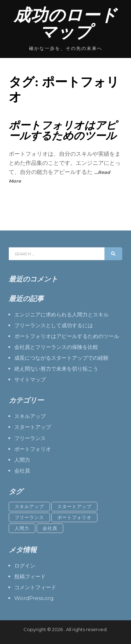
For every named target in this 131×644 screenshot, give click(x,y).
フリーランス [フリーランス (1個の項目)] (29, 517)
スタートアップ (33, 427)
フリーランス (30, 438)
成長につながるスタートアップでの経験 (61, 358)
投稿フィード (30, 576)
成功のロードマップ (65, 24)
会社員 (22, 471)
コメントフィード (35, 587)
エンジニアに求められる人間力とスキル (61, 314)
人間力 (22, 460)
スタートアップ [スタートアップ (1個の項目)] (74, 506)
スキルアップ (30, 416)
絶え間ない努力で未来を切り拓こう (56, 369)
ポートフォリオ (33, 449)
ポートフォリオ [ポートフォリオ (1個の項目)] (74, 517)
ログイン (25, 566)
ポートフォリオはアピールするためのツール (63, 130)
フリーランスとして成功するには (54, 325)
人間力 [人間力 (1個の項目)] (22, 528)
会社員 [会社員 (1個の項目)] (50, 528)
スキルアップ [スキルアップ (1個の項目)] (29, 506)
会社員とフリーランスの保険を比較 (56, 347)
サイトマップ (30, 379)
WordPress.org (34, 598)
